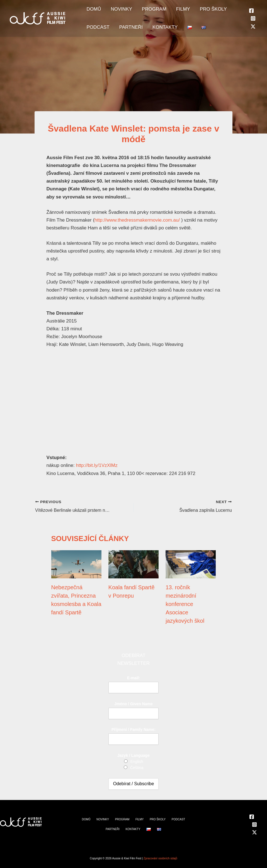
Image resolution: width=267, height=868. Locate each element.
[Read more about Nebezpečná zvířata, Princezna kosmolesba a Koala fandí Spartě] (76, 564)
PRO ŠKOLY (194, 11)
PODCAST (96, 34)
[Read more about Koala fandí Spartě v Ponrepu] (133, 564)
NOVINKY (115, 11)
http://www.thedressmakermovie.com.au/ (137, 220)
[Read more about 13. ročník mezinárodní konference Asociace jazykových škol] (191, 564)
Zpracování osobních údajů (160, 858)
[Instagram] (253, 23)
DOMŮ (92, 11)
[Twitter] (253, 31)
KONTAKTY (155, 34)
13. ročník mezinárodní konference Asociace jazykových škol (185, 604)
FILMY (168, 11)
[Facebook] (251, 15)
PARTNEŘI (125, 34)
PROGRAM (144, 11)
